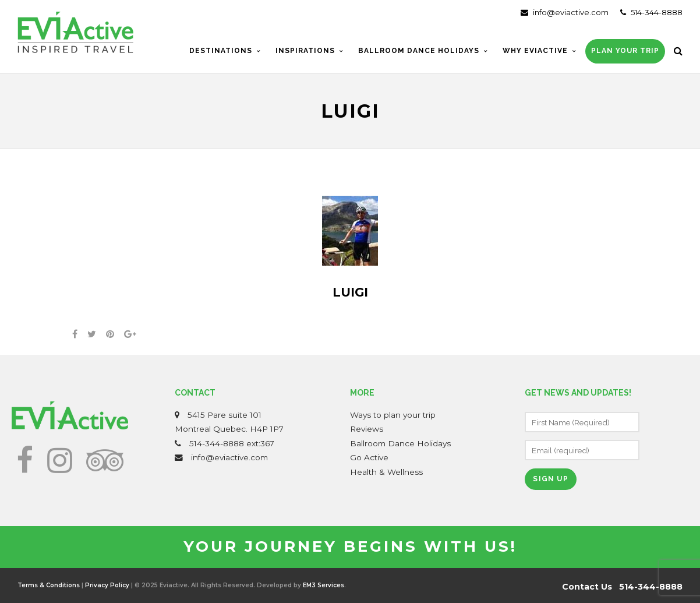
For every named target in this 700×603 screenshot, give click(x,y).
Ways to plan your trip (393, 415)
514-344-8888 (651, 12)
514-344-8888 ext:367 (232, 443)
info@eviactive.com (565, 12)
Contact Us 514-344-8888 (622, 587)
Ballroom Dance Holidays (400, 443)
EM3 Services (324, 585)
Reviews (367, 429)
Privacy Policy (107, 585)
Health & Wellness (386, 472)
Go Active (369, 457)
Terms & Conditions (49, 585)
